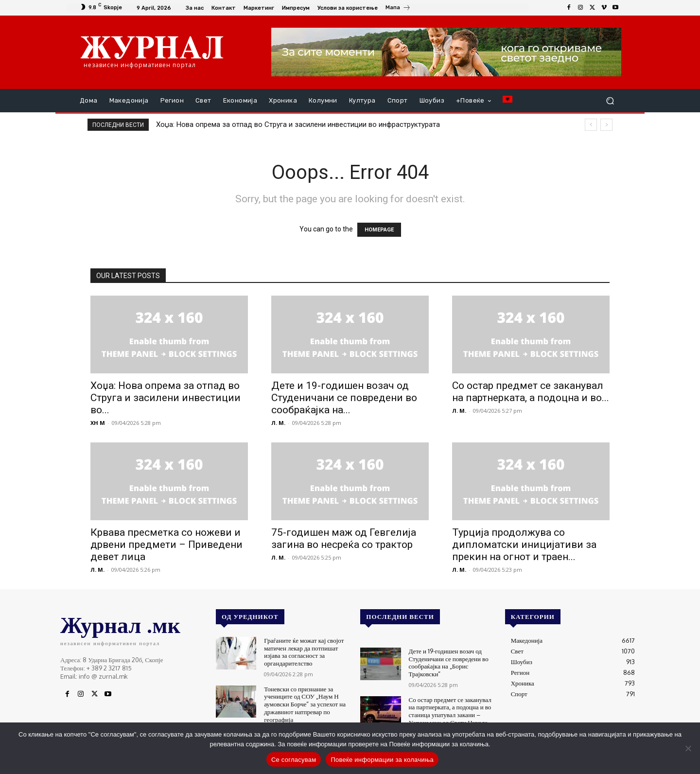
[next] (606, 125)
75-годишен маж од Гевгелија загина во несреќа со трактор (344, 538)
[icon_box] (398, 9)
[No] (688, 748)
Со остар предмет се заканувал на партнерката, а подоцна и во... (531, 392)
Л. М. (278, 423)
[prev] (591, 125)
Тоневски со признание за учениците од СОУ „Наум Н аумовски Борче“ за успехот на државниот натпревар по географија (305, 704)
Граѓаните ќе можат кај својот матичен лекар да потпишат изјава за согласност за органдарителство (304, 652)
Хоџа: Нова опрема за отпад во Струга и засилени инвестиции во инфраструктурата (298, 124)
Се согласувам (294, 760)
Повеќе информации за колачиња (382, 760)
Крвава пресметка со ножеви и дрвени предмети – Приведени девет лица (166, 545)
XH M (98, 423)
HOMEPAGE (379, 230)
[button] (610, 101)
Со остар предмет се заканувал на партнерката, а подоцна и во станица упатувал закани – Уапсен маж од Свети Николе (450, 711)
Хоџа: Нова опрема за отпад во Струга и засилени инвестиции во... (166, 398)
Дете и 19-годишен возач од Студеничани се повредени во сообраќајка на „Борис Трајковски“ (448, 662)
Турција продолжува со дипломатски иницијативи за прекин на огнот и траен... (524, 545)
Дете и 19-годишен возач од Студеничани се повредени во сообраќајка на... (344, 398)
